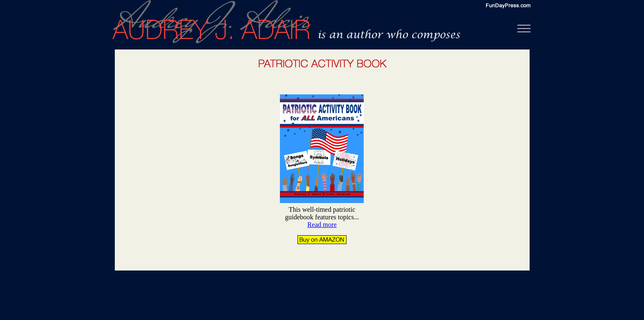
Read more (322, 225)
